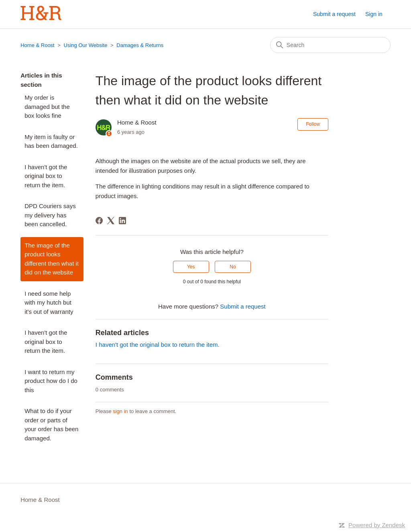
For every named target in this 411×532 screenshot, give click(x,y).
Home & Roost (38, 45)
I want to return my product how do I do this (51, 381)
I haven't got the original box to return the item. (46, 176)
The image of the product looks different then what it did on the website (52, 259)
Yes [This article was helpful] (191, 267)
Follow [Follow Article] (313, 124)
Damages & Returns (140, 45)
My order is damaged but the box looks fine (47, 106)
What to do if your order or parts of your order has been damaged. (51, 425)
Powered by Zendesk (377, 525)
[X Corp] (111, 221)
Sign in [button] (374, 14)
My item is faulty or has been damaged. (51, 141)
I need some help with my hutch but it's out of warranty (49, 303)
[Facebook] (99, 221)
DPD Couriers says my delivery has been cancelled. (50, 215)
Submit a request (334, 14)
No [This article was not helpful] (233, 267)
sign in (120, 411)
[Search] (330, 45)
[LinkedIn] (122, 221)
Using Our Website (86, 45)
